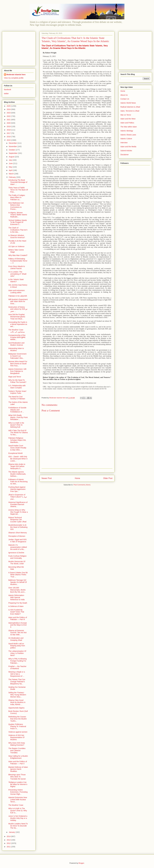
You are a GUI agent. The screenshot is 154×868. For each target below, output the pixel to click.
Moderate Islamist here (16, 75)
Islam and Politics (127, 123)
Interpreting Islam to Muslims (16, 349)
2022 (9, 116)
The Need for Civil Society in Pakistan (17, 398)
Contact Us (125, 99)
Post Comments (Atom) (82, 485)
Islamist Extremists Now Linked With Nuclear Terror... (18, 800)
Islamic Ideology (127, 131)
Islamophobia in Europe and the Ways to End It (18, 625)
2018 (9, 130)
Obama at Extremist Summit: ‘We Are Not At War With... (17, 633)
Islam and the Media (128, 147)
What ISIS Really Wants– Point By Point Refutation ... (18, 417)
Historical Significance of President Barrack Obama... (18, 504)
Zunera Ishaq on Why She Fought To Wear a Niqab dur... (18, 512)
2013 (9, 840)
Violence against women (18, 732)
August (12, 157)
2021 (9, 120)
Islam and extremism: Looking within (17, 291)
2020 (9, 123)
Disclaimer (125, 155)
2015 (9, 140)
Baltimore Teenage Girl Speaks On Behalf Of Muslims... (18, 582)
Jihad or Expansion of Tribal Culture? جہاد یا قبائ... (18, 497)
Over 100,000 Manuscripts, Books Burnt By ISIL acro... (17, 590)
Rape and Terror (15, 377)
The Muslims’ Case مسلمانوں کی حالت (17, 331)
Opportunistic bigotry (16, 708)
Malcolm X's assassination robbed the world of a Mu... (18, 547)
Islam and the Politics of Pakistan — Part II (18, 763)
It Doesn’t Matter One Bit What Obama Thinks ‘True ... (18, 575)
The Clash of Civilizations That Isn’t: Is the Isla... (18, 230)
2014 (9, 836)
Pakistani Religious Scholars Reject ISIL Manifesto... (17, 440)
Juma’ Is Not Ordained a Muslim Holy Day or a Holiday (18, 818)
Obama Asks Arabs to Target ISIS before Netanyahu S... (17, 466)
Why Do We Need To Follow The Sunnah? (17, 381)
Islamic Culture (126, 139)
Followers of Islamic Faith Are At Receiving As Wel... (18, 482)
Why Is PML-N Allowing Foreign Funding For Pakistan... (17, 661)
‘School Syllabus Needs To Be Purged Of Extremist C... (18, 222)
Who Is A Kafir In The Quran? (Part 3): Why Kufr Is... (18, 811)
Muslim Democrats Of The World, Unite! (17, 563)
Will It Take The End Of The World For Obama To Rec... (18, 433)
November (13, 146)
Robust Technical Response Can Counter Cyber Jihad (17, 520)
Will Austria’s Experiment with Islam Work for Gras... (18, 302)
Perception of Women (17, 536)
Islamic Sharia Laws (128, 135)
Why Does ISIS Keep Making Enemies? (17, 744)
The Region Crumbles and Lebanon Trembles (17, 751)
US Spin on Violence (16, 246)
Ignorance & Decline (16, 553)
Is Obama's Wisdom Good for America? (17, 236)
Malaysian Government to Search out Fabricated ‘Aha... (17, 356)
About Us (124, 95)
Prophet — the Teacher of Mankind (17, 667)
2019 (9, 126)
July (11, 160)
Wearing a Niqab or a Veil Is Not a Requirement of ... (17, 674)
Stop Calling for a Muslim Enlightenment (18, 757)
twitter (6, 94)
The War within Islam (129, 127)
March (11, 174)
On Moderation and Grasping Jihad (16, 639)
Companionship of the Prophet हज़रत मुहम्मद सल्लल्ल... (17, 337)
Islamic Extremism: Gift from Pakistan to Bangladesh (17, 371)
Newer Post (47, 478)
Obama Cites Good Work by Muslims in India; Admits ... (17, 702)
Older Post (108, 478)
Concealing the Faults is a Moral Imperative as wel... (18, 324)
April (11, 170)
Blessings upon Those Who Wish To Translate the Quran (17, 777)
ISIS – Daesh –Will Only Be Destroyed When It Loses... (18, 459)
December (13, 143)
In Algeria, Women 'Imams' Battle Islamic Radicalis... (18, 215)
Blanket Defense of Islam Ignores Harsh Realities (18, 769)
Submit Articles (126, 151)
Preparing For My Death (18, 603)
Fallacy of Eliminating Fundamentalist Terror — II (18, 261)
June (11, 163)
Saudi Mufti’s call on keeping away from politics (17, 646)
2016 (9, 137)
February (13, 177)
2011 (9, 847)
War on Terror (126, 115)
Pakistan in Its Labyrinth (18, 296)
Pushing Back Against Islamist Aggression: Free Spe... (17, 489)
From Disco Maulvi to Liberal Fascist (17, 267)
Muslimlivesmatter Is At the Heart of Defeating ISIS (18, 527)
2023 (9, 113)
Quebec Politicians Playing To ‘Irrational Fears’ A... (17, 726)
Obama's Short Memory (18, 533)
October (12, 150)
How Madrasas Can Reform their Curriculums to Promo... (16, 206)
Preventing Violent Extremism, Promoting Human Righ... (18, 792)
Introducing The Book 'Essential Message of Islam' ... (18, 182)
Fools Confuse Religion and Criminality (17, 557)
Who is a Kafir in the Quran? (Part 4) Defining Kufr (16, 425)
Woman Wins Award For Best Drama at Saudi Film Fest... (18, 364)
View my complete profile (14, 78)
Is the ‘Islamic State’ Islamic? (16, 280)
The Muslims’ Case (16, 805)
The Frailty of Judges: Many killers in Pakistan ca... (17, 197)
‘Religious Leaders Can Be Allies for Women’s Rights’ (18, 784)
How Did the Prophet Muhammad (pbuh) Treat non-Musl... (17, 317)
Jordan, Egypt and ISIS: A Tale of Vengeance (18, 541)
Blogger (81, 863)
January (12, 832)
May (11, 167)
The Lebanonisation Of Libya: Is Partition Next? (17, 653)
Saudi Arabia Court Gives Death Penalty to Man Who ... (17, 448)
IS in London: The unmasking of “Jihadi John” (17, 274)
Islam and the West (128, 119)
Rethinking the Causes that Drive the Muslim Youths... (18, 719)
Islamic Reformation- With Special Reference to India (16, 597)
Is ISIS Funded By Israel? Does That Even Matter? (16, 612)
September (13, 153)
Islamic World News (128, 103)
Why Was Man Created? (18, 255)
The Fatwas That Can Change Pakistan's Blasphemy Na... (17, 682)
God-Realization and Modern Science (16, 344)
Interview (124, 143)
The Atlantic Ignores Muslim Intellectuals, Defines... (17, 474)
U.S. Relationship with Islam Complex (17, 387)
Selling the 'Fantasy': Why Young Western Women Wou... (17, 695)
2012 (9, 843)
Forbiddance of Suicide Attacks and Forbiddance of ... (17, 410)
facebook (8, 90)
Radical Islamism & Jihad (130, 107)
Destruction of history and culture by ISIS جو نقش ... (18, 309)
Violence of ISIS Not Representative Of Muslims (16, 737)
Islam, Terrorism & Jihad (130, 111)
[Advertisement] (20, 48)
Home (78, 478)
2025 (9, 106)
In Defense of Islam (16, 606)
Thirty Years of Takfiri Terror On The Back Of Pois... (18, 190)
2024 (9, 109)
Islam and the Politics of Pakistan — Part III (18, 618)
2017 (9, 133)
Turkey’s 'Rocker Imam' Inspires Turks (17, 392)
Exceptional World (15, 453)
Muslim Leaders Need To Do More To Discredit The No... (18, 826)
